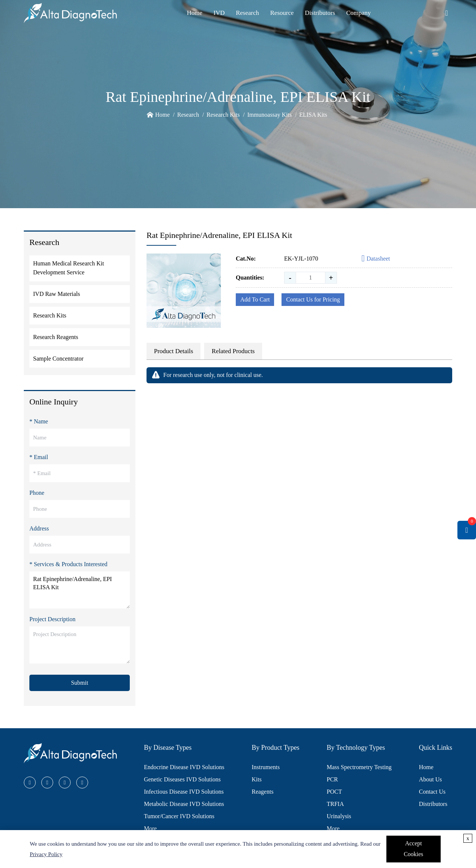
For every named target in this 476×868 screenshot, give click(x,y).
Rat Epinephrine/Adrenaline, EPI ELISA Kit (80, 590)
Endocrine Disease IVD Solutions (184, 767)
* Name (39, 421)
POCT (335, 792)
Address (39, 528)
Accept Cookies (414, 849)
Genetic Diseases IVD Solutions (182, 779)
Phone (37, 493)
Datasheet (376, 259)
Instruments (266, 767)
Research (247, 13)
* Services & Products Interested (68, 564)
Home (194, 13)
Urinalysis (339, 816)
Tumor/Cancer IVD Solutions (179, 816)
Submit (80, 683)
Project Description (52, 619)
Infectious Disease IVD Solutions (184, 792)
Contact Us (432, 792)
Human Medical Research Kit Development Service (69, 268)
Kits (257, 779)
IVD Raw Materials (57, 294)
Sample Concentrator (58, 359)
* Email (39, 457)
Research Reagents (56, 337)
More (150, 828)
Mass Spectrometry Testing (359, 767)
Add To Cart (255, 299)
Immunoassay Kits (270, 115)
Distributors (320, 13)
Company (358, 13)
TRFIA (335, 804)
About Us (430, 779)
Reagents (263, 792)
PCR (332, 779)
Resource (282, 13)
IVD (219, 13)
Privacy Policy (46, 854)
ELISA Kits (313, 115)
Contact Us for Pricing (313, 299)
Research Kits (223, 115)
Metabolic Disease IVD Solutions (184, 804)
